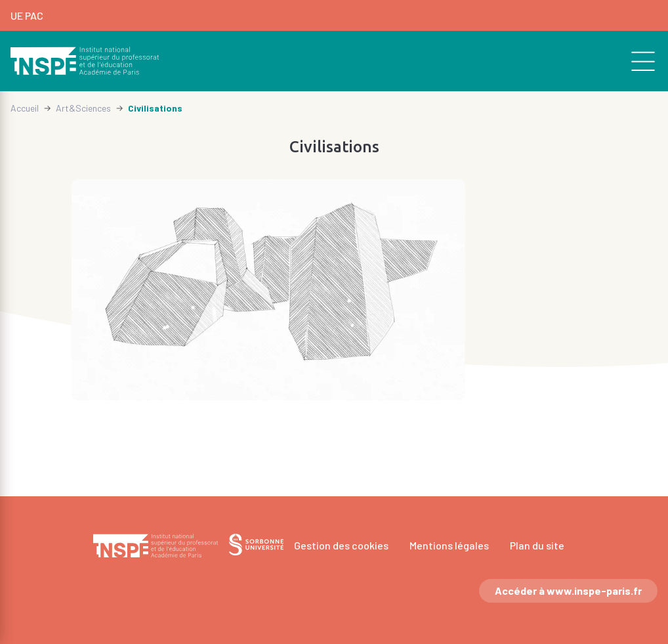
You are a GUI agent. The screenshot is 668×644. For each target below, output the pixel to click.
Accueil (25, 108)
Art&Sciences (83, 108)
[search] (636, 61)
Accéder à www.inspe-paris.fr (568, 590)
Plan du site (537, 545)
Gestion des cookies (341, 545)
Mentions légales (449, 545)
